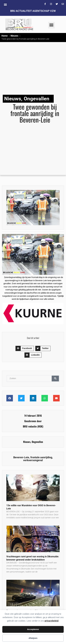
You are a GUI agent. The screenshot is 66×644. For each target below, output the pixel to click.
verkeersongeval (33, 460)
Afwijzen (33, 638)
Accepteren (33, 629)
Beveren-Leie (21, 457)
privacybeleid (52, 621)
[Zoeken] (55, 379)
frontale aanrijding (41, 457)
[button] (5, 4)
